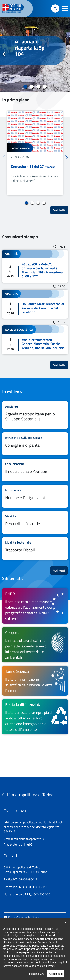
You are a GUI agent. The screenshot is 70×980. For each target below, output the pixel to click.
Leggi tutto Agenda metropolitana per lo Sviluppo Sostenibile (35, 415)
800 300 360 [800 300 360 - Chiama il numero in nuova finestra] (39, 894)
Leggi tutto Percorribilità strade (35, 522)
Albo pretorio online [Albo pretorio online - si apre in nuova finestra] (16, 844)
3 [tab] (38, 87)
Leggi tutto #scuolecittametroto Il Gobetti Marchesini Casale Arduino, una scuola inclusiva (35, 340)
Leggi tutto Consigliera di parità (35, 444)
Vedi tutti (60, 210)
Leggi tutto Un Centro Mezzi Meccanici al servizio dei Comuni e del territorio (35, 304)
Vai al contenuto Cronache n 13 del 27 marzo (35, 153)
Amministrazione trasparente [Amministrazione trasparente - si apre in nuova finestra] (22, 839)
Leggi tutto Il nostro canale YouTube (35, 470)
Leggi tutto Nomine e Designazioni (35, 496)
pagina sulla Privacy (43, 976)
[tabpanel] (35, 54)
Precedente (4, 54)
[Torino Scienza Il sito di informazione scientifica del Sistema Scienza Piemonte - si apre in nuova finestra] (35, 681)
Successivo (66, 54)
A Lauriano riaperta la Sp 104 (30, 48)
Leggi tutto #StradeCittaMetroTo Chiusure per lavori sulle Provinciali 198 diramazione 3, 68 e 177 (35, 266)
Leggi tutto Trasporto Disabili (35, 549)
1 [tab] (25, 87)
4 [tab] (45, 87)
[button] (65, 8)
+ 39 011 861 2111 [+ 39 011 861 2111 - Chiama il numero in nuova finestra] (33, 887)
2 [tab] (32, 87)
